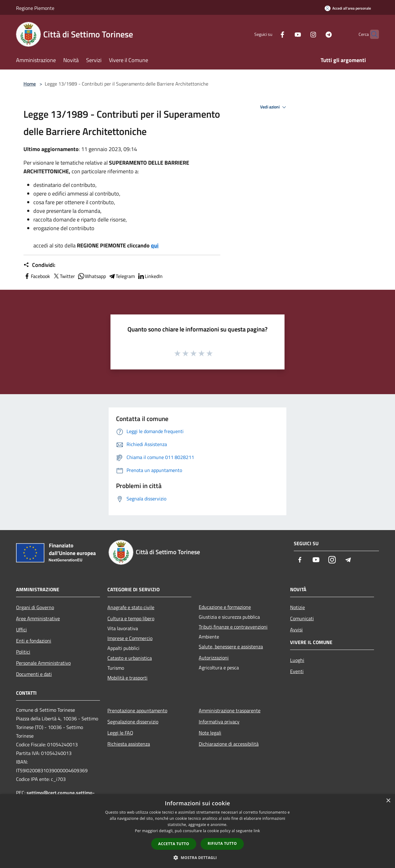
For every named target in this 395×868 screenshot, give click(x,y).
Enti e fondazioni (34, 641)
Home (30, 84)
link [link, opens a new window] (257, 831)
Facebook (37, 276)
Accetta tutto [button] (174, 844)
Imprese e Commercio (130, 638)
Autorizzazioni (214, 658)
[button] (197, 857)
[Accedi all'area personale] (348, 8)
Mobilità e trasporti (127, 678)
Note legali (210, 733)
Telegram (122, 276)
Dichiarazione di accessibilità (229, 744)
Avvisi (296, 630)
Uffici (21, 630)
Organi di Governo (35, 607)
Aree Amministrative (38, 618)
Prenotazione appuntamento (137, 710)
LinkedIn (150, 276)
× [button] (388, 801)
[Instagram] (301, 34)
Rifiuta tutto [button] (222, 843)
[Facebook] (270, 34)
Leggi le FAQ (120, 733)
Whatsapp (92, 276)
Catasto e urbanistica (130, 658)
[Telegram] (317, 34)
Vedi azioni (274, 107)
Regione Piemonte (35, 8)
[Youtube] (286, 34)
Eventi (297, 671)
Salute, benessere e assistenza (231, 647)
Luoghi (297, 660)
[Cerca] (372, 34)
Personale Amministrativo (43, 663)
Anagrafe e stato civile (131, 607)
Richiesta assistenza (129, 744)
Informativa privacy (219, 722)
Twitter (64, 276)
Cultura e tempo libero (131, 618)
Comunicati (302, 618)
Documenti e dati (34, 674)
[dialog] (197, 831)
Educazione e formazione (225, 607)
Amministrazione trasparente (230, 710)
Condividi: (39, 265)
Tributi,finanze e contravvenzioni (233, 627)
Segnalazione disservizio (133, 722)
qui (155, 245)
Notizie (297, 607)
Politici (23, 652)
